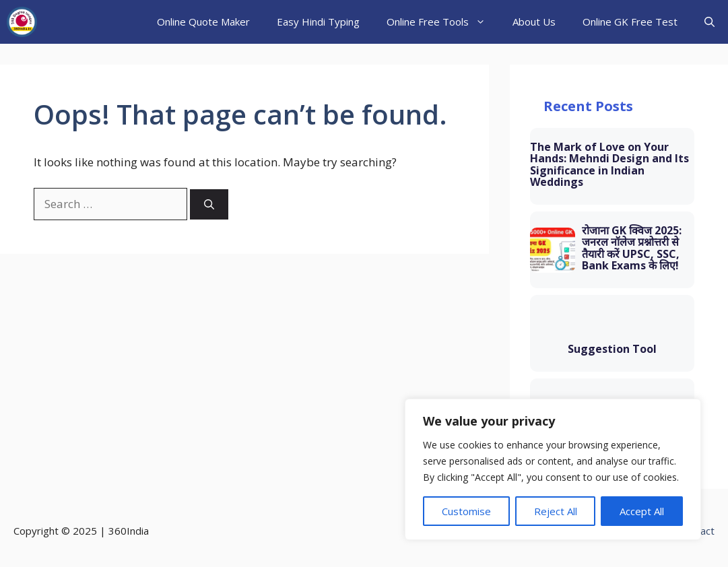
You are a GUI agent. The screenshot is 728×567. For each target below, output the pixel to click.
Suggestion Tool (612, 349)
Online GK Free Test (630, 22)
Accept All (642, 511)
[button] (709, 22)
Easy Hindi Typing (318, 22)
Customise (466, 511)
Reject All (556, 511)
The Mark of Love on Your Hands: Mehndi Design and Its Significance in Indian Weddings (609, 165)
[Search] (209, 204)
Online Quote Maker (203, 22)
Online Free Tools (443, 22)
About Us (534, 22)
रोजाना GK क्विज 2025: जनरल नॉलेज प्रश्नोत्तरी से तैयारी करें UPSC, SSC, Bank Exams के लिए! (632, 248)
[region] (553, 469)
